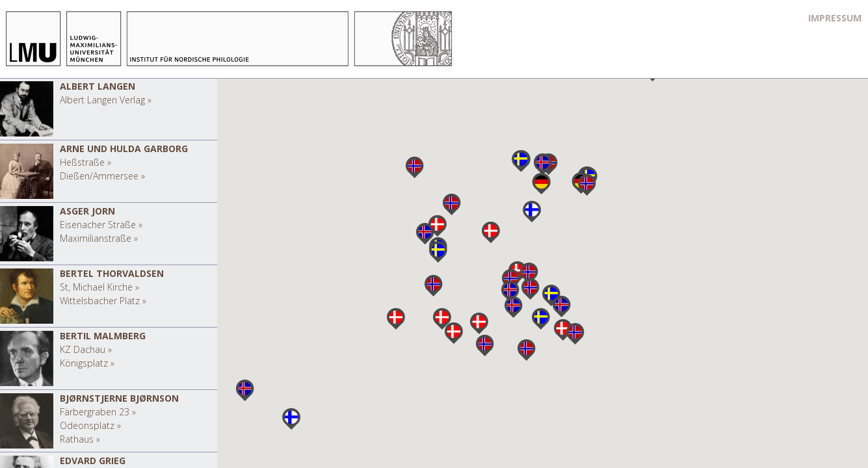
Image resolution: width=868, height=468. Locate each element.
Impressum (835, 18)
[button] (541, 184)
